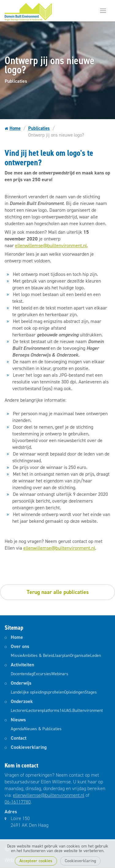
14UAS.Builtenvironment (81, 711)
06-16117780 (18, 802)
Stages (91, 692)
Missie (17, 656)
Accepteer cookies (36, 861)
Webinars (60, 674)
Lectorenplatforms (43, 711)
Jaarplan (62, 656)
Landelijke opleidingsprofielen (37, 692)
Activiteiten (22, 665)
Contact (19, 738)
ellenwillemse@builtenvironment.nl (51, 245)
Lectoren (19, 711)
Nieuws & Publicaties (43, 729)
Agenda (17, 729)
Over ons (20, 646)
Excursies (42, 674)
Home (13, 129)
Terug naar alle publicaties (58, 592)
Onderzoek (22, 701)
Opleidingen (74, 692)
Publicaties (39, 128)
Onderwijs (21, 683)
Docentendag (22, 674)
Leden (96, 656)
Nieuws (18, 720)
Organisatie (80, 656)
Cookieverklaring (80, 861)
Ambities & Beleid (38, 656)
